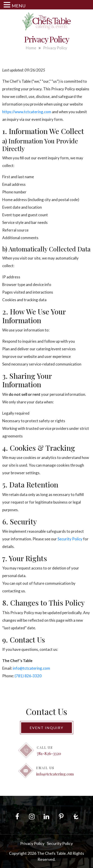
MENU (19, 6)
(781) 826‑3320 (28, 676)
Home (31, 48)
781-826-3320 (49, 753)
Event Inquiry (46, 728)
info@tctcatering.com (31, 668)
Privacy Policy (32, 843)
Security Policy (70, 539)
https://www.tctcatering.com (27, 112)
